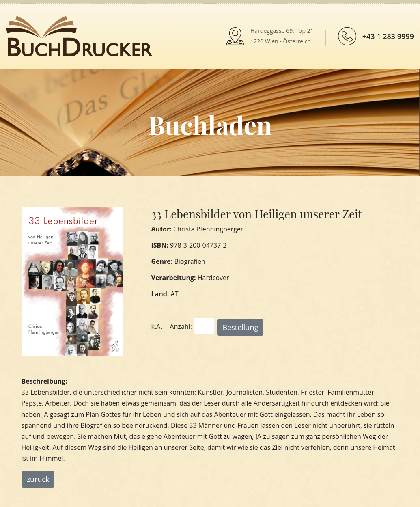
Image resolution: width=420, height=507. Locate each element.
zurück (38, 479)
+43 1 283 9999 (388, 36)
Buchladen (210, 124)
